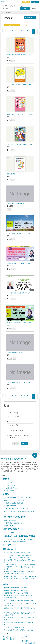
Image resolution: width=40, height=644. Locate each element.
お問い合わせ (9, 639)
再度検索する (30, 18)
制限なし (11, 435)
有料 (25, 435)
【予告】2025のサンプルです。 (15, 353)
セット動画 (19, 430)
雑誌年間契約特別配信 (11, 529)
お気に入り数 (14, 25)
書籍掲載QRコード (10, 549)
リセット (15, 443)
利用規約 (26, 641)
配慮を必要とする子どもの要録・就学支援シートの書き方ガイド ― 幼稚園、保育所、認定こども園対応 (20, 579)
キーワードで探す (13, 413)
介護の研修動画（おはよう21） (14, 517)
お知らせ (21, 6)
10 (30, 31)
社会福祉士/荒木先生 (10, 485)
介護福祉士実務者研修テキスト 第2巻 (16, 587)
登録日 (14, 23)
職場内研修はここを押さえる (13, 523)
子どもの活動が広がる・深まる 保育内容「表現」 (19, 601)
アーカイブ (7, 545)
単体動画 (11, 430)
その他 (5, 584)
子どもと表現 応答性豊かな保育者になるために (19, 552)
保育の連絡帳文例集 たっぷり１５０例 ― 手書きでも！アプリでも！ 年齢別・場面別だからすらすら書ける (20, 567)
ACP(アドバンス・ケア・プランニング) (16, 509)
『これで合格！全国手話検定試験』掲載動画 (19, 536)
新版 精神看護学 (12, 174)
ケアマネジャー (9, 482)
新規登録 (26, 2)
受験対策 (6, 479)
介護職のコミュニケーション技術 (14, 500)
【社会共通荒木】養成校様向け (15, 204)
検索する (25, 443)
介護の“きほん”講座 (10, 520)
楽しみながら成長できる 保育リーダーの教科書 (20, 114)
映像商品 (6, 494)
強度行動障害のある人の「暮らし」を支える (18, 498)
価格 (31, 25)
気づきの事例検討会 (10, 506)
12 (36, 31)
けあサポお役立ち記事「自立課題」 (15, 627)
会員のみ (19, 435)
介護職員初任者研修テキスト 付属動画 (16, 593)
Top (2, 12)
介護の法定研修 (9, 526)
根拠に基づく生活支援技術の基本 (14, 503)
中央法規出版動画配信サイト (15, 459)
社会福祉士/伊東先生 (10, 488)
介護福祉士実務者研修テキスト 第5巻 (16, 590)
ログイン (35, 2)
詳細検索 (35, 8)
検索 (25, 8)
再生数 (30, 23)
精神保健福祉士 (9, 491)
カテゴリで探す (12, 422)
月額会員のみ (11, 437)
